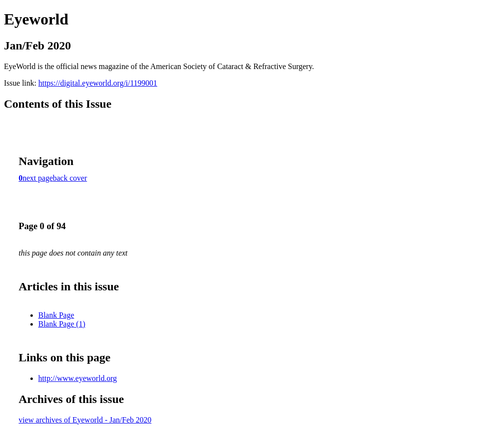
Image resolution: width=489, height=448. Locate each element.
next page (38, 178)
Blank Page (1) (62, 324)
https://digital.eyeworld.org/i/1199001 (98, 83)
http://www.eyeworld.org (77, 378)
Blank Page (56, 315)
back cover (70, 178)
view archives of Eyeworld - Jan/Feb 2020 (85, 420)
